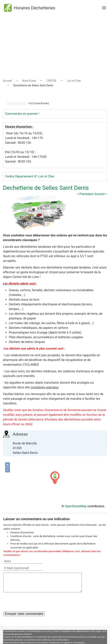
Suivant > (101, 194)
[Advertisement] (55, 43)
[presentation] (33, 602)
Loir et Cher (74, 81)
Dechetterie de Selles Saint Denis (46, 188)
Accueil (7, 81)
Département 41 (26, 176)
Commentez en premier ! (22, 114)
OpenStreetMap (76, 506)
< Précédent (85, 194)
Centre (10, 176)
